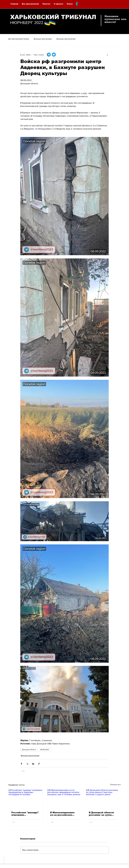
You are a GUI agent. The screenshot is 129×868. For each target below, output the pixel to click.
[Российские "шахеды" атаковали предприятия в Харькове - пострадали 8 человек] (26, 799)
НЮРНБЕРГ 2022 (27, 23)
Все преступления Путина (19, 39)
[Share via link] (39, 764)
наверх (4, 860)
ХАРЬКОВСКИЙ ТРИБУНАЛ (53, 17)
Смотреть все (115, 784)
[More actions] (107, 55)
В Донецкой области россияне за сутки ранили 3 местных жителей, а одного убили (101, 814)
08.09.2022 (44, 750)
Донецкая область (29, 750)
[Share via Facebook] (21, 764)
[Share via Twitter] (27, 764)
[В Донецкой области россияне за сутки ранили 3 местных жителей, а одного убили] (103, 799)
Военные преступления (66, 39)
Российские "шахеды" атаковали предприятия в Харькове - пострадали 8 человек (25, 814)
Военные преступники (43, 39)
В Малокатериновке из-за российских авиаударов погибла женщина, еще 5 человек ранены (63, 814)
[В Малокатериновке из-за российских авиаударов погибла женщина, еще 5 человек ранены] (65, 799)
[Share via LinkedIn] (33, 764)
